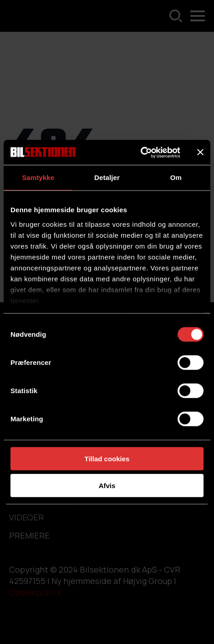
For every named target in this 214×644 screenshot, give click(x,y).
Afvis (107, 486)
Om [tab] (176, 177)
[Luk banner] (200, 152)
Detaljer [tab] (107, 177)
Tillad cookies (107, 459)
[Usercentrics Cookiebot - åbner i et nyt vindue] (140, 152)
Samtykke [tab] (38, 177)
